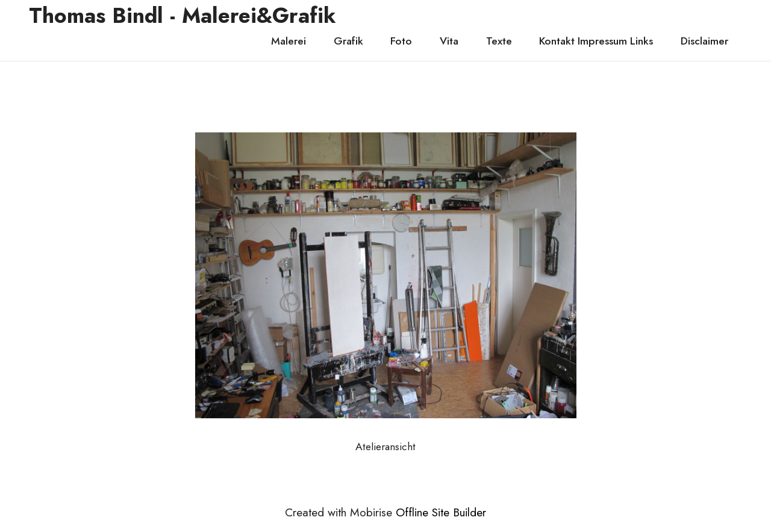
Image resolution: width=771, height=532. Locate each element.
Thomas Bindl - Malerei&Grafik (183, 15)
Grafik (348, 41)
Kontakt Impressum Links (596, 41)
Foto (401, 41)
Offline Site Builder (441, 512)
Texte (499, 41)
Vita (449, 41)
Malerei (289, 41)
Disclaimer (704, 41)
